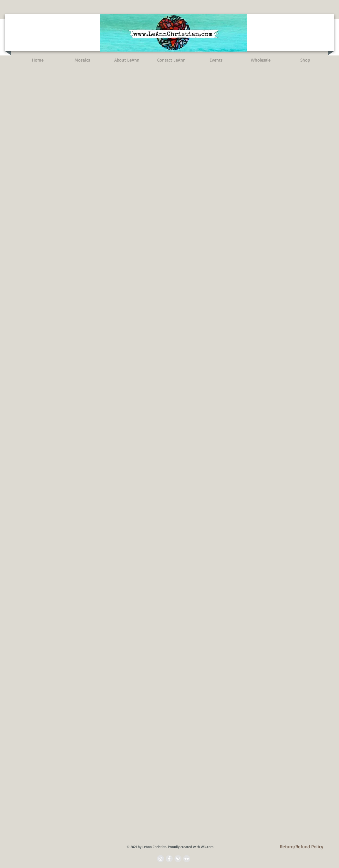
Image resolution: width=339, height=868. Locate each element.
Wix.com (207, 847)
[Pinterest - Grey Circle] (178, 859)
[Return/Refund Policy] (302, 847)
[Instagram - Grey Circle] (160, 859)
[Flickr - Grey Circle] (187, 859)
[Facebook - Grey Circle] (169, 859)
